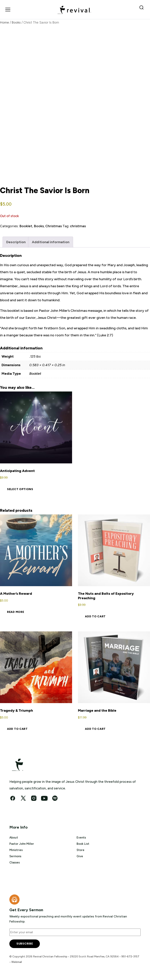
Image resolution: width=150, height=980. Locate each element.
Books (16, 22)
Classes (15, 862)
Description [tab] (16, 242)
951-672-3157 (130, 957)
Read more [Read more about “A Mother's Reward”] (16, 612)
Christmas (54, 226)
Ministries (16, 850)
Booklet (26, 226)
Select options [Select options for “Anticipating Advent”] (20, 489)
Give (80, 856)
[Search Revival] (142, 10)
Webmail (17, 962)
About (14, 838)
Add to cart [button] (95, 616)
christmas (78, 226)
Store (80, 850)
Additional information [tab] (51, 242)
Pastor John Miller (22, 844)
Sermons (15, 856)
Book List (83, 844)
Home (4, 22)
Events (81, 838)
